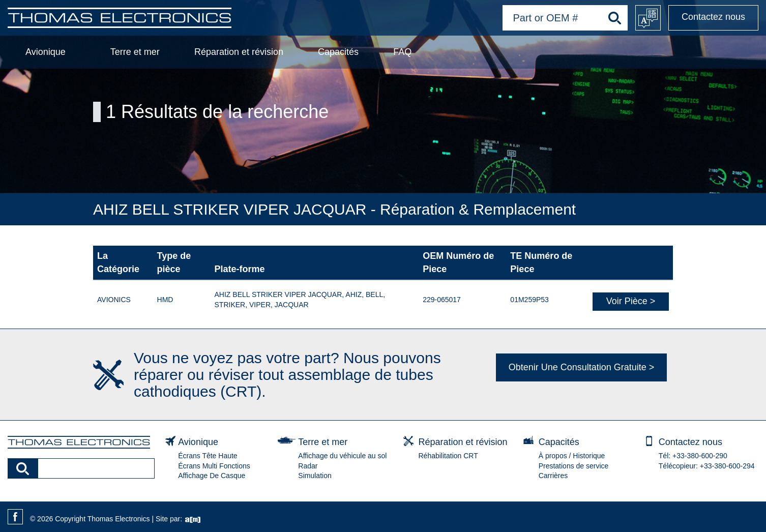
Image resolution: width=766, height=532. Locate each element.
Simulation (315, 476)
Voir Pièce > (631, 301)
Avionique (46, 52)
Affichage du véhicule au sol (342, 456)
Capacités (338, 52)
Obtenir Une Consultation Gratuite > (582, 367)
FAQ (402, 52)
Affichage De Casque (212, 476)
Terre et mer (135, 52)
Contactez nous (713, 17)
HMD (165, 300)
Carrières (553, 476)
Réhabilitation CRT (448, 456)
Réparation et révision (239, 52)
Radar (308, 466)
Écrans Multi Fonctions (214, 466)
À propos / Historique (572, 456)
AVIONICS (114, 300)
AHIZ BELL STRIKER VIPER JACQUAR (278, 294)
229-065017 (442, 300)
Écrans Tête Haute (208, 456)
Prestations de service (574, 466)
